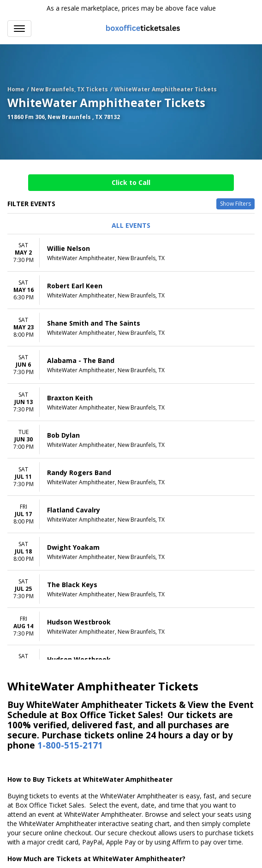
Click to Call (131, 182)
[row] (131, 253)
